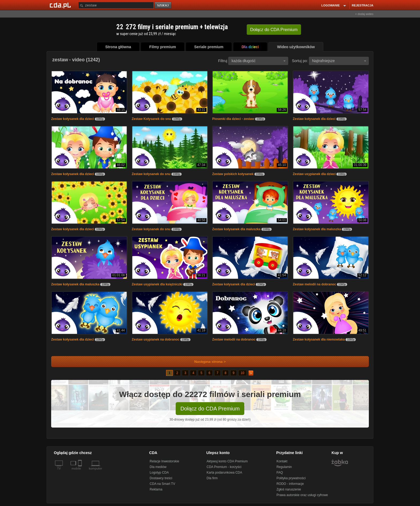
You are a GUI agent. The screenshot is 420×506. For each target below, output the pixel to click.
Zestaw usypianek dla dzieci (314, 174)
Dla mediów (158, 467)
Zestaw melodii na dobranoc (314, 284)
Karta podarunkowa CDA (224, 473)
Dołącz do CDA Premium (210, 409)
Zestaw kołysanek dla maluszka (236, 229)
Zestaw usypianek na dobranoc (156, 339)
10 (243, 373)
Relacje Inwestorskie (164, 461)
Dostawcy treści (161, 478)
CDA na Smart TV (162, 484)
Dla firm (212, 478)
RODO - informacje (290, 484)
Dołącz (274, 30)
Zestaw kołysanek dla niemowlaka (319, 339)
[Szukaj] (116, 5)
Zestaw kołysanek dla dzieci (72, 119)
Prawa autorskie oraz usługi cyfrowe (302, 495)
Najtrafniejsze (339, 61)
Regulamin (284, 467)
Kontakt (282, 461)
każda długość (258, 61)
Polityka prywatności (291, 478)
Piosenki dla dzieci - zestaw (233, 119)
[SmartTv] (80, 472)
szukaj (163, 5)
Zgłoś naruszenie (289, 489)
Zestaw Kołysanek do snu (151, 119)
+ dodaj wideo (364, 14)
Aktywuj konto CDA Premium (227, 461)
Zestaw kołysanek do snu (151, 174)
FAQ (280, 473)
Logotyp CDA (159, 473)
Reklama (156, 489)
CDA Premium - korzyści (224, 467)
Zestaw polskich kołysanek (233, 174)
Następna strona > (206, 362)
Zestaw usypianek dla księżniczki (157, 284)
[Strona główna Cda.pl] (61, 5)
